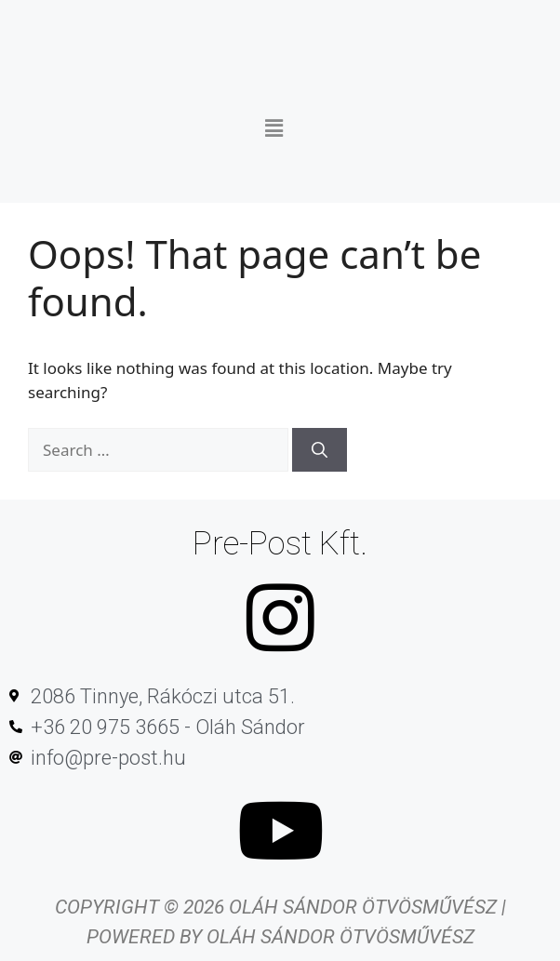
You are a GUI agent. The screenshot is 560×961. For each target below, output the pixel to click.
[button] (273, 122)
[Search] (320, 450)
